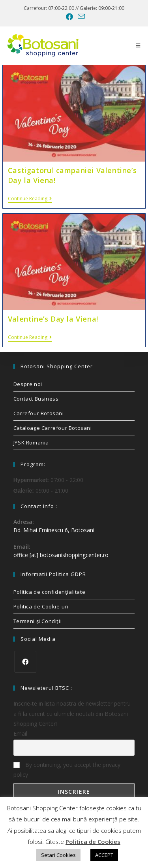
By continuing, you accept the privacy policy (67, 770)
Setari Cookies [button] (58, 855)
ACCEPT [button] (104, 855)
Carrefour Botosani (39, 413)
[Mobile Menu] (138, 45)
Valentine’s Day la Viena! (53, 319)
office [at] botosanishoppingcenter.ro (61, 555)
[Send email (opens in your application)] (80, 16)
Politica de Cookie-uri (41, 606)
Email (20, 733)
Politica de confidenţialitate (49, 592)
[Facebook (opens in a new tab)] (69, 17)
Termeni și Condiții (37, 621)
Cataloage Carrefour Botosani (53, 428)
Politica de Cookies (93, 842)
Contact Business (36, 399)
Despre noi (28, 384)
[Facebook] (25, 662)
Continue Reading (30, 199)
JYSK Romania (31, 442)
